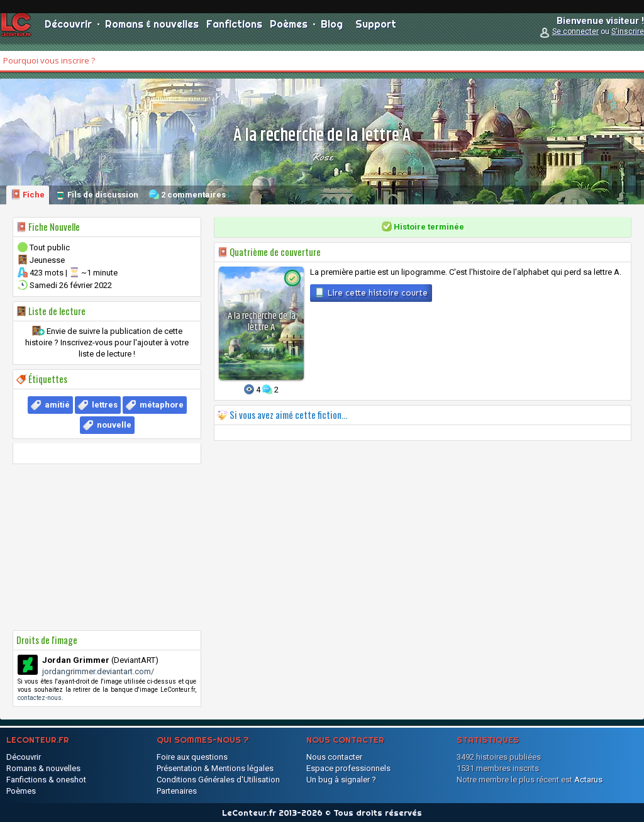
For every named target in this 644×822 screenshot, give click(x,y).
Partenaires (177, 791)
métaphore (162, 405)
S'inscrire (628, 39)
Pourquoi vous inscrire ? (49, 60)
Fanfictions (234, 31)
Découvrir (68, 31)
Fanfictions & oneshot (46, 780)
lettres (105, 405)
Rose (322, 157)
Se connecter (575, 39)
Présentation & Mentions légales (215, 768)
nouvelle (114, 425)
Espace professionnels (348, 768)
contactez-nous (40, 698)
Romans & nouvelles (152, 31)
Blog (332, 31)
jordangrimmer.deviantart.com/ (98, 671)
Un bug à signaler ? (341, 780)
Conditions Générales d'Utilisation (218, 780)
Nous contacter (334, 757)
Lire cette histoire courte (371, 292)
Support (376, 31)
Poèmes (289, 31)
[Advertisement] (107, 547)
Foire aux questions (192, 757)
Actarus (588, 780)
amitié (57, 405)
